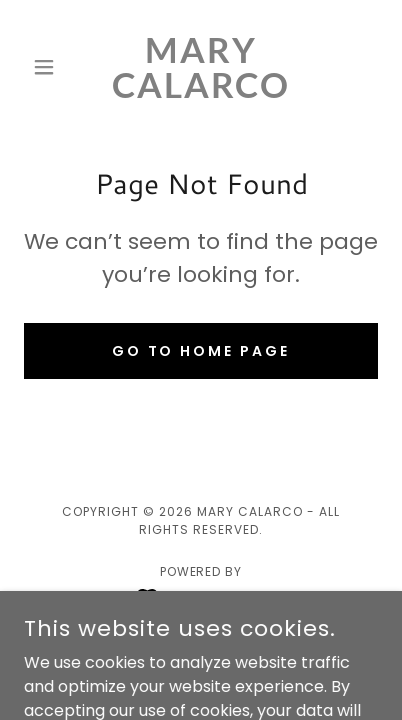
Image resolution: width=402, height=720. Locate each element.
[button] (50, 67)
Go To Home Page (201, 351)
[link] (201, 67)
